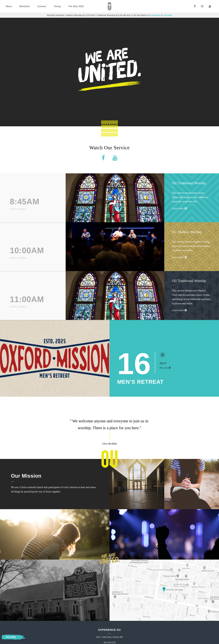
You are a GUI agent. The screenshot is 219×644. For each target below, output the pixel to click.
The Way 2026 (76, 6)
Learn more (179, 208)
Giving (57, 6)
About (9, 6)
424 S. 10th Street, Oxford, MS (109, 637)
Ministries (25, 6)
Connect (42, 6)
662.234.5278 (109, 642)
